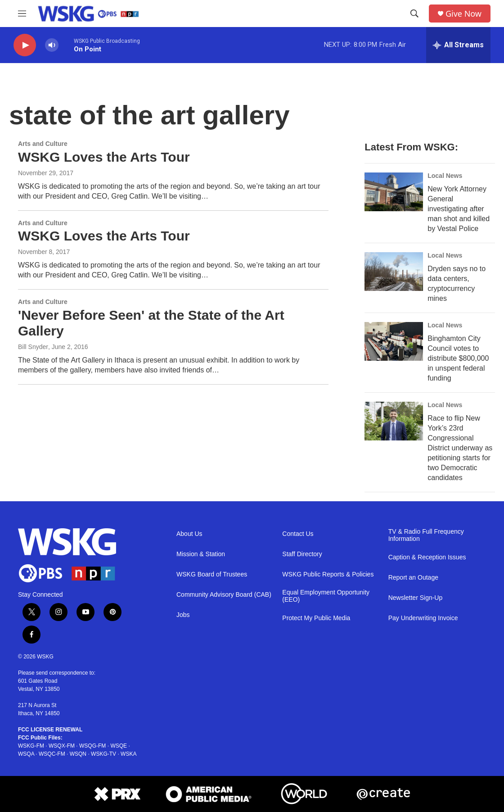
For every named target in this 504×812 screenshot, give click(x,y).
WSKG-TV (103, 754)
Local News (445, 176)
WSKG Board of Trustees (212, 574)
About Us (189, 534)
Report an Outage (413, 578)
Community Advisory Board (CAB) (224, 595)
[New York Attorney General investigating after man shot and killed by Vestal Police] (394, 192)
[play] (25, 45)
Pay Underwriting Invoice (423, 618)
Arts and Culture (43, 144)
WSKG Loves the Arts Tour (104, 157)
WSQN (78, 754)
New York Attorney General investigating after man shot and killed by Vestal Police (459, 209)
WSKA (128, 754)
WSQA (26, 754)
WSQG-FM (92, 746)
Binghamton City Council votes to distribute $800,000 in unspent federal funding (458, 358)
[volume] (52, 45)
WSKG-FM (31, 746)
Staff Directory (302, 554)
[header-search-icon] (414, 14)
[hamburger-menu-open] (22, 14)
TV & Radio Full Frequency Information (426, 535)
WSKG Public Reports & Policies (328, 574)
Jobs (183, 615)
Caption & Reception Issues (427, 557)
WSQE (119, 746)
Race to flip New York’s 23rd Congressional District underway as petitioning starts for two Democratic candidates (460, 448)
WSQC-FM (52, 754)
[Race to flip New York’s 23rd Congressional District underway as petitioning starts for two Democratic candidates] (394, 421)
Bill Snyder (33, 347)
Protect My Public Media (316, 618)
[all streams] (458, 45)
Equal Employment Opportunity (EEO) (326, 596)
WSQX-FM (62, 746)
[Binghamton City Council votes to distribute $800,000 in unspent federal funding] (394, 341)
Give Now (463, 14)
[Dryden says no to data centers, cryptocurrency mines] (394, 272)
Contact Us (298, 534)
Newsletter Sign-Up (416, 598)
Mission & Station (201, 554)
